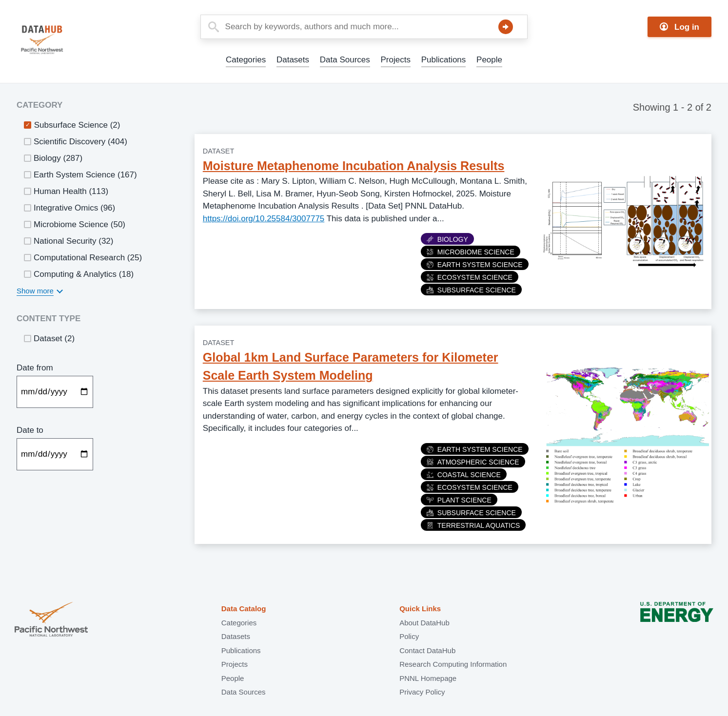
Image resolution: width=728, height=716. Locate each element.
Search (506, 27)
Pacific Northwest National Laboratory (51, 620)
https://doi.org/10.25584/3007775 (264, 219)
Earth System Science (475, 265)
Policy (409, 636)
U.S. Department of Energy (677, 620)
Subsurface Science (471, 290)
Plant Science (459, 500)
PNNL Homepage (428, 678)
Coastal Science (464, 475)
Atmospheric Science (473, 462)
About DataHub (424, 623)
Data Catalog (244, 609)
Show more (35, 291)
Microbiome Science (471, 252)
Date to (30, 430)
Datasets (293, 60)
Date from (35, 368)
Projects (396, 60)
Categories (246, 60)
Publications (444, 60)
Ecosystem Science (470, 277)
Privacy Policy (422, 692)
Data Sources (345, 60)
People (489, 60)
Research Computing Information (453, 664)
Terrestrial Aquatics (473, 525)
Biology (447, 239)
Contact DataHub (427, 650)
